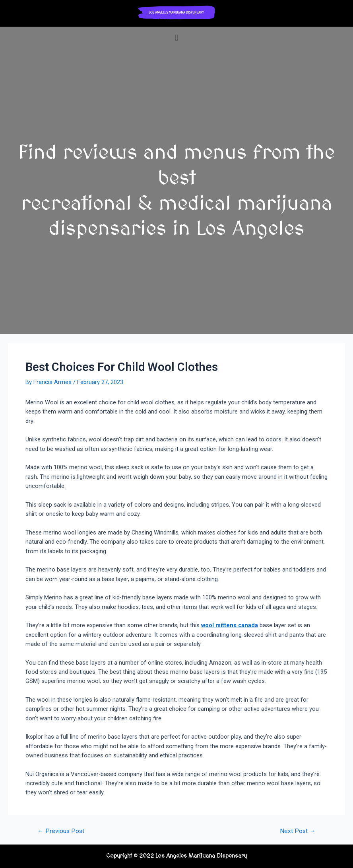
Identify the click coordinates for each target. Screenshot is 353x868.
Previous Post (61, 831)
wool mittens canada (230, 625)
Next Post (298, 831)
